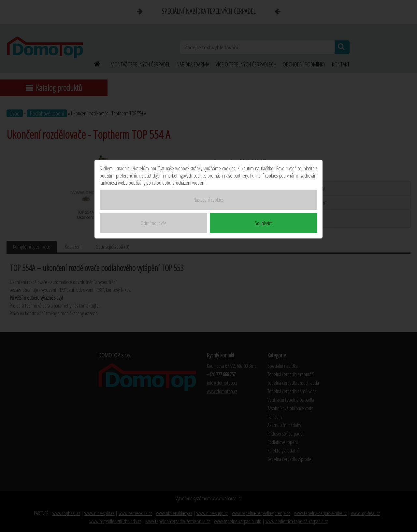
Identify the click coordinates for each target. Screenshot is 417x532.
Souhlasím (264, 223)
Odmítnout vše (154, 223)
